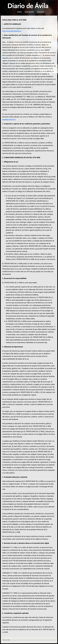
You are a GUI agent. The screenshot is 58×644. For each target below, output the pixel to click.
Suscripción (29, 12)
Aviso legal (13, 640)
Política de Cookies (21, 640)
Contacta (41, 12)
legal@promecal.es (9, 120)
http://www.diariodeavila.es (12, 31)
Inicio (19, 12)
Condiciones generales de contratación (47, 640)
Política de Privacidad (32, 640)
